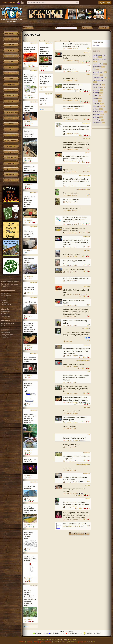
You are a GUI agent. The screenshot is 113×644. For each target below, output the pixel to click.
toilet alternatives (98, 78)
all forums (11, 180)
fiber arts (11, 101)
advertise (29, 642)
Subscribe (11, 3)
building (11, 50)
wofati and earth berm (100, 60)
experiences (11, 135)
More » (26, 626)
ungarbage (11, 84)
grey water (96, 90)
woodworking (97, 85)
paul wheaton (82, 642)
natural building (98, 64)
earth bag (96, 117)
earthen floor (97, 106)
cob (94, 69)
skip (11, 129)
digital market (11, 158)
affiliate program (38, 642)
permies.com (11, 163)
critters (11, 45)
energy (11, 62)
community (11, 90)
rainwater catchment (99, 80)
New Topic (104, 28)
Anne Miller (96, 45)
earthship (96, 109)
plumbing (96, 93)
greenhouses (97, 67)
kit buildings (97, 120)
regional (11, 118)
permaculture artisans (11, 112)
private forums (11, 174)
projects (11, 152)
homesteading (11, 56)
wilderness (11, 96)
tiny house (96, 75)
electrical (96, 96)
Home (5, 3)
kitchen (11, 73)
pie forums (11, 169)
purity (11, 79)
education (11, 124)
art (11, 107)
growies (11, 39)
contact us (22, 642)
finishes (95, 98)
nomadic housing (98, 112)
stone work (96, 104)
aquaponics (32, 35)
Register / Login (105, 3)
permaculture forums (11, 33)
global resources (11, 141)
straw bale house (98, 72)
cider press (11, 146)
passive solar (97, 87)
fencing (95, 101)
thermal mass (97, 123)
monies (11, 67)
